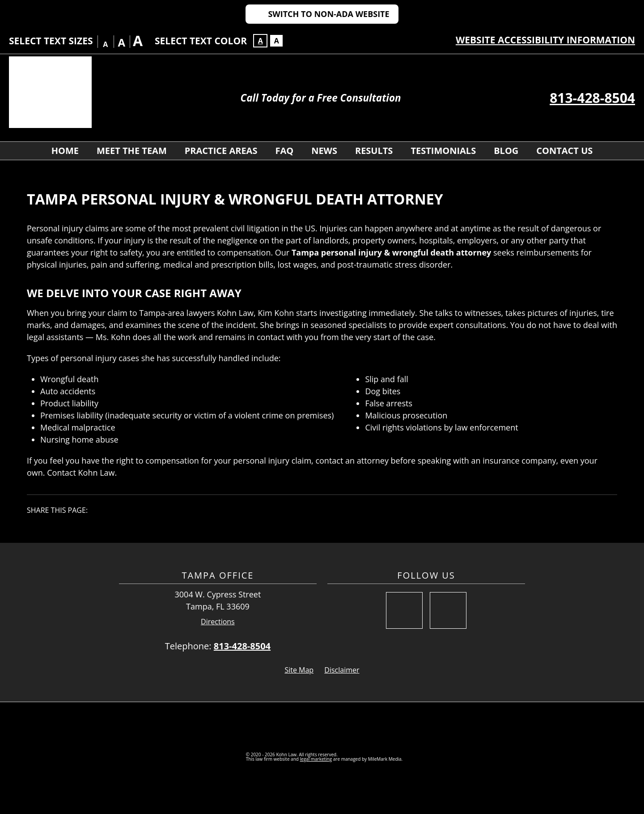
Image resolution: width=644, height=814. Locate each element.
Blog (506, 151)
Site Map (299, 670)
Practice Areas (221, 151)
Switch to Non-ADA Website (328, 14)
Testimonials (443, 151)
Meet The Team (132, 151)
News (324, 151)
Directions (218, 622)
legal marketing (316, 759)
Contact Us (564, 151)
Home (65, 151)
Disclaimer (342, 670)
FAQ (284, 151)
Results (374, 151)
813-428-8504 (592, 98)
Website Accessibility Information (545, 40)
